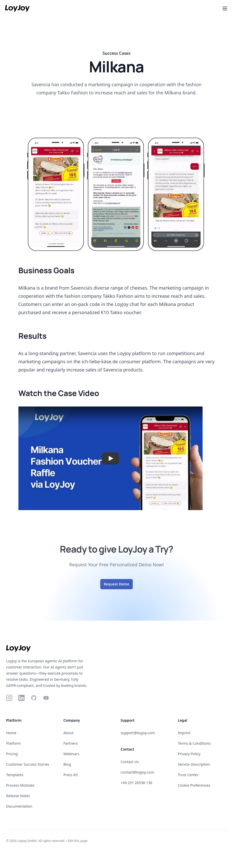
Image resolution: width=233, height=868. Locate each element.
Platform (13, 743)
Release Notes (18, 796)
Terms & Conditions (194, 743)
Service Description (194, 764)
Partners (71, 743)
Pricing (12, 754)
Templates (15, 775)
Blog (67, 764)
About (69, 733)
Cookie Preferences (194, 785)
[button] (110, 458)
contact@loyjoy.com (137, 772)
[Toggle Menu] (225, 8)
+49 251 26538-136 (137, 783)
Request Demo (117, 588)
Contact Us (130, 762)
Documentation (19, 806)
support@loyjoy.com (138, 733)
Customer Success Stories (28, 764)
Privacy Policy (189, 754)
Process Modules (20, 785)
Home (11, 733)
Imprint (184, 733)
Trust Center (188, 775)
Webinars (71, 754)
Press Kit (71, 775)
